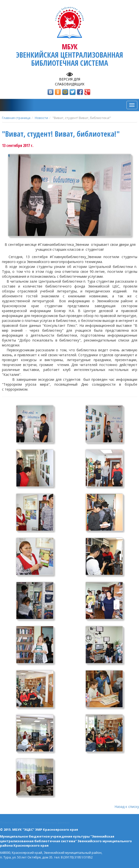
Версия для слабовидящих (70, 82)
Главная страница (16, 118)
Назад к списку (127, 807)
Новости (41, 118)
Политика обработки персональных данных (35, 822)
